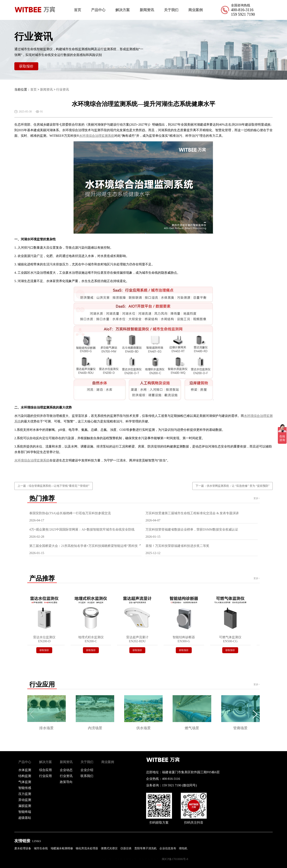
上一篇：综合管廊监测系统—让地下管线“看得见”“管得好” (54, 486)
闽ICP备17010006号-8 (175, 859)
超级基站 (25, 818)
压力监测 (25, 794)
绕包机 (183, 848)
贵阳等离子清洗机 (145, 848)
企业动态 (66, 770)
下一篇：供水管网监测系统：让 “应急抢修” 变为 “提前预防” (232, 486)
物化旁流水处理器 (87, 848)
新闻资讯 (147, 10)
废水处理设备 (23, 848)
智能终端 (25, 812)
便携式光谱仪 (109, 848)
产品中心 (98, 10)
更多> (257, 498)
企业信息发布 (168, 848)
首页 (78, 10)
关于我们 (171, 10)
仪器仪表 (126, 848)
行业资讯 (63, 89)
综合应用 (45, 770)
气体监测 (25, 782)
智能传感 (25, 788)
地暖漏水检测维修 (62, 848)
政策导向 (66, 782)
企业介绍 (87, 770)
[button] (255, 714)
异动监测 (25, 800)
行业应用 (45, 776)
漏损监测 (25, 806)
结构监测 (25, 776)
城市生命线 (41, 848)
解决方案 (123, 10)
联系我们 (87, 776)
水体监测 (25, 770)
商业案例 (196, 10)
